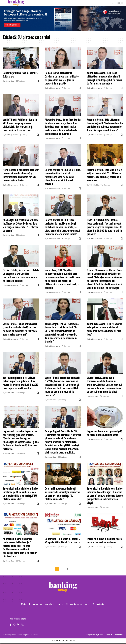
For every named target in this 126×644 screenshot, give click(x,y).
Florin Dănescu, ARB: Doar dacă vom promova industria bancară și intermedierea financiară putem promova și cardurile (21, 175)
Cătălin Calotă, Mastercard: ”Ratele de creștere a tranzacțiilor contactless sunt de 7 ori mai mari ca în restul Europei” (21, 275)
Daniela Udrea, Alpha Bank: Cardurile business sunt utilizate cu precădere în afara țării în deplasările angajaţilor (62, 78)
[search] (113, 3)
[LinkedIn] (19, 626)
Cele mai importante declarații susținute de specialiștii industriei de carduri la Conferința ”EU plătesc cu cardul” (62, 494)
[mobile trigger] (5, 3)
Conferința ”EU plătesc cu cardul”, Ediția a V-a (20, 74)
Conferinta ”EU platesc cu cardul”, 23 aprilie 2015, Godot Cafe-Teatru (62, 540)
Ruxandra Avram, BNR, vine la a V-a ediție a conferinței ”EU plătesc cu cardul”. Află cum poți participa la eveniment (105, 175)
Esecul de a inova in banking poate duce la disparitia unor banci (104, 540)
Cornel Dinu (10, 81)
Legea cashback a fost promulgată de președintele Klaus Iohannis (105, 433)
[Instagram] (15, 626)
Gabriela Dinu (94, 185)
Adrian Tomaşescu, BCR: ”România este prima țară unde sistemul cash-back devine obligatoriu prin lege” (104, 329)
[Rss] (23, 626)
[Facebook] (11, 626)
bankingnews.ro (54, 88)
